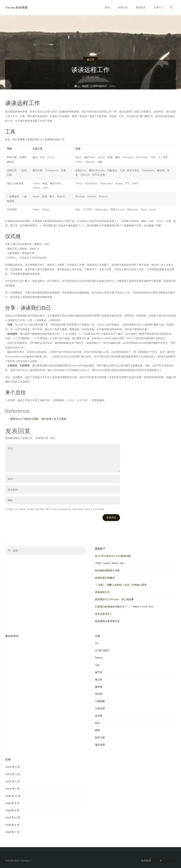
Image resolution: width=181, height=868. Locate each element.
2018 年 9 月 (12, 825)
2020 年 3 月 (13, 774)
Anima (155, 861)
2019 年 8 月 (12, 803)
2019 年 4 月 (12, 810)
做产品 (99, 672)
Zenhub (64, 343)
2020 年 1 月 (12, 789)
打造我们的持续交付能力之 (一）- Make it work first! (124, 607)
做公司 (90, 60)
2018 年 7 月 (12, 832)
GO (97, 643)
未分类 (99, 716)
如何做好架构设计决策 (107, 570)
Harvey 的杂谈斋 (16, 7)
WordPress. (169, 861)
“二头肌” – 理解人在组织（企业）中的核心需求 (121, 585)
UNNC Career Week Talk (110, 563)
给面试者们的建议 (105, 578)
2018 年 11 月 (13, 818)
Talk (97, 665)
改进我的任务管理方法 (107, 621)
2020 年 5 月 (13, 767)
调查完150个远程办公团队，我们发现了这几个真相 (38, 419)
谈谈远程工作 (102, 592)
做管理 (99, 687)
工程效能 (100, 701)
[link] (171, 8)
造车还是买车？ (104, 614)
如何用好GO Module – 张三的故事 (114, 599)
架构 (97, 730)
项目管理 (100, 745)
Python (99, 658)
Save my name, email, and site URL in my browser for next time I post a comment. (55, 509)
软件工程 (100, 737)
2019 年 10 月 (13, 796)
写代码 (99, 694)
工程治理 (100, 708)
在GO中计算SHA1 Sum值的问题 (113, 556)
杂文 (97, 723)
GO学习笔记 (102, 651)
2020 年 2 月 (13, 781)
